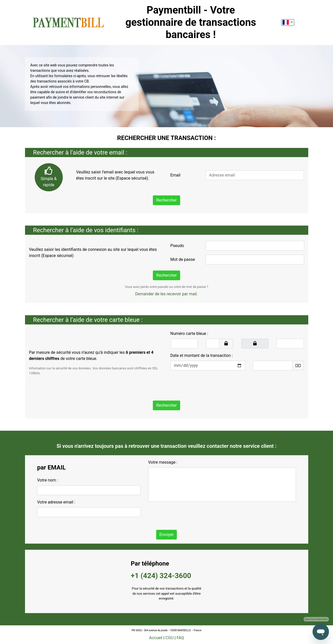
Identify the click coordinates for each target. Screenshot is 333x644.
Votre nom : (48, 480)
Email (175, 175)
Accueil (156, 638)
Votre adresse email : (56, 502)
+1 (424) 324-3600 (161, 576)
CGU (169, 638)
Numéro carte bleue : (189, 333)
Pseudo (177, 246)
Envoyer (167, 535)
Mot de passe (183, 259)
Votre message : (163, 462)
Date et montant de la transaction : (202, 355)
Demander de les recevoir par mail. (167, 294)
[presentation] (209, 384)
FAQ (180, 638)
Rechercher (166, 200)
